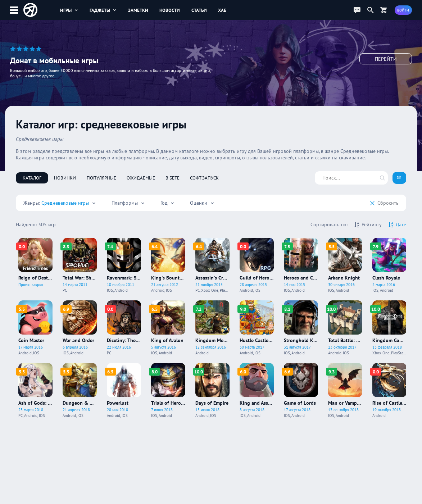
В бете (173, 178)
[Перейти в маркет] (383, 10)
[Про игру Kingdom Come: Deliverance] (389, 328)
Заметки (138, 10)
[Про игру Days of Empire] (212, 391)
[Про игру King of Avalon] (168, 328)
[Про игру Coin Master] (35, 328)
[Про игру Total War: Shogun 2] (80, 265)
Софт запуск (204, 178)
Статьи (199, 10)
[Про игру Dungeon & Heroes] (80, 391)
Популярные (101, 178)
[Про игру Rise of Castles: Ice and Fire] (389, 391)
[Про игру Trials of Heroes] (168, 391)
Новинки (65, 178)
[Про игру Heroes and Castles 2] (301, 265)
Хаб (222, 10)
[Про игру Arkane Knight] (345, 265)
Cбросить (384, 203)
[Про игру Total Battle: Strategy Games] (345, 328)
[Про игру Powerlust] (124, 391)
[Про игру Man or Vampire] (345, 391)
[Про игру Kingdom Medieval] (212, 328)
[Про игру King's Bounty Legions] (168, 265)
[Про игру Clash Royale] (389, 265)
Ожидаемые (141, 178)
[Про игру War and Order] (80, 328)
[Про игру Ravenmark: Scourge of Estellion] (124, 265)
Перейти (385, 61)
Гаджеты (103, 10)
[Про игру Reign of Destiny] (35, 265)
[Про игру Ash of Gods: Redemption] (35, 391)
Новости (170, 10)
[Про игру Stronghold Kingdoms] (301, 328)
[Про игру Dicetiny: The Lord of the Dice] (124, 328)
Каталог (32, 178)
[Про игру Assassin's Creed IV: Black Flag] (212, 265)
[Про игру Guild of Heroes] (257, 265)
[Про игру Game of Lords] (301, 391)
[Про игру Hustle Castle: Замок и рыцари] (257, 328)
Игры (69, 10)
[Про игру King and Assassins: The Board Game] (257, 391)
